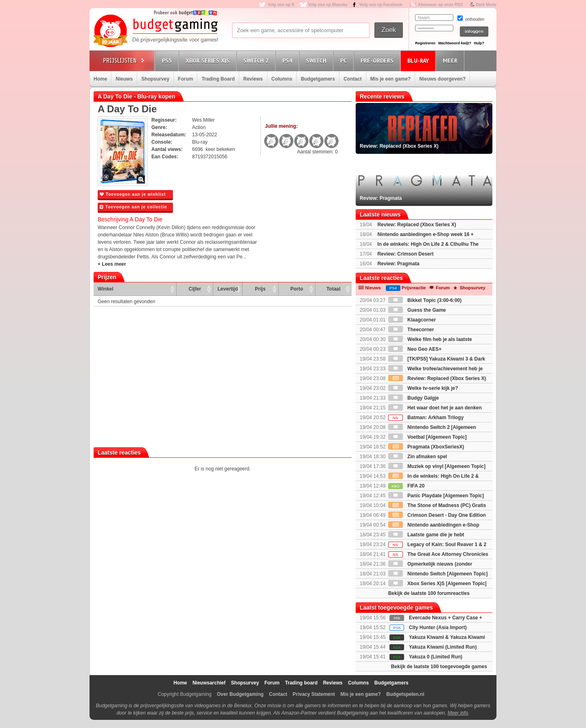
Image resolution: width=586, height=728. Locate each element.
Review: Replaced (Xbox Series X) (417, 225)
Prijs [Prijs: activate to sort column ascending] (260, 289)
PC (345, 60)
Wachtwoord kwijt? (455, 43)
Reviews (253, 79)
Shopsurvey (155, 79)
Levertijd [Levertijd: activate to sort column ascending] (227, 289)
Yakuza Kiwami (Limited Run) (443, 647)
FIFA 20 (407, 486)
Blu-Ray (419, 60)
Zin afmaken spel (418, 457)
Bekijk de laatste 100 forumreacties (429, 593)
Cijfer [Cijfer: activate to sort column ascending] (195, 289)
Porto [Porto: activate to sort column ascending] (297, 289)
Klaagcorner (412, 320)
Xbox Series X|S (209, 60)
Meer (451, 60)
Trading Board (218, 79)
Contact (353, 79)
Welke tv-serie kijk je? (423, 388)
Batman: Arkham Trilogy (426, 418)
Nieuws (124, 79)
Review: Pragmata (398, 264)
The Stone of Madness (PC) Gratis (437, 505)
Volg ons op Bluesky (328, 5)
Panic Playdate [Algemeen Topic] (436, 496)
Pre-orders (378, 60)
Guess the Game (417, 310)
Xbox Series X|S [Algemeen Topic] (437, 584)
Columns (282, 79)
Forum (185, 79)
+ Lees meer (112, 264)
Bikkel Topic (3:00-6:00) (425, 300)
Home (100, 79)
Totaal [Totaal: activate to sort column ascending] (333, 289)
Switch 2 (257, 60)
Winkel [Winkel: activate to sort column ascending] (106, 289)
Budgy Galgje (414, 398)
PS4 (289, 60)
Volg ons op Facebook (381, 5)
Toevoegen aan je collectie (133, 207)
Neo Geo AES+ (415, 349)
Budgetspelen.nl (405, 694)
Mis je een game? (390, 79)
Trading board (301, 683)
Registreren (425, 43)
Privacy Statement (314, 694)
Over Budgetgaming (240, 694)
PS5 (168, 60)
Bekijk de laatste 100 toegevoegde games (439, 667)
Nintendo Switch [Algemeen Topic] (438, 574)
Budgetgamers (318, 79)
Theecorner (411, 330)
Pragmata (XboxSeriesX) (426, 447)
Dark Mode (486, 5)
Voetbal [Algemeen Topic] (427, 437)
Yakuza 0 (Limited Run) (436, 657)
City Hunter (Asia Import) (438, 627)
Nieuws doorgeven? (442, 79)
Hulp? (479, 43)
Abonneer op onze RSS (441, 5)
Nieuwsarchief (209, 683)
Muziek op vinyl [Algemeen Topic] (437, 466)
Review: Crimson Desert (405, 254)
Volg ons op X (281, 5)
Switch (317, 60)
